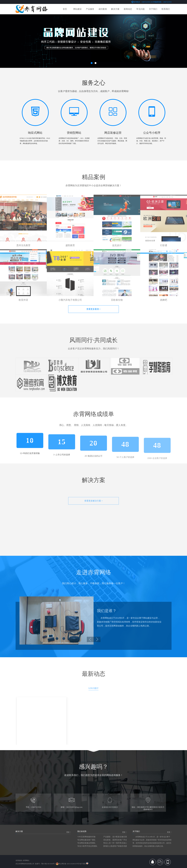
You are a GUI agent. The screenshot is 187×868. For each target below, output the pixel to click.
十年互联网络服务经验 (86, 837)
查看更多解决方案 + (93, 509)
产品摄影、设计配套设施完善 (115, 837)
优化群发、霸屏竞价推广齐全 (115, 840)
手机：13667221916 (33, 812)
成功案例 (103, 9)
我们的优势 (82, 831)
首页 (65, 9)
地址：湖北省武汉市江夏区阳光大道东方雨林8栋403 (148, 813)
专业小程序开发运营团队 (87, 846)
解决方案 (115, 9)
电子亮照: (84, 864)
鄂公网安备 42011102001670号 (67, 864)
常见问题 (140, 9)
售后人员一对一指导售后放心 (115, 843)
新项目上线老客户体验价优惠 (115, 846)
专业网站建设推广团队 (86, 840)
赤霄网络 (26, 860)
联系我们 (166, 9)
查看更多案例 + (93, 309)
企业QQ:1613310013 (110, 812)
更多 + (69, 832)
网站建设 (77, 9)
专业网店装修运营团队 (86, 843)
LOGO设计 (93, 698)
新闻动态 (128, 9)
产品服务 (90, 9)
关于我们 (153, 9)
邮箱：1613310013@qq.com (72, 812)
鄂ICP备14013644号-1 (49, 864)
